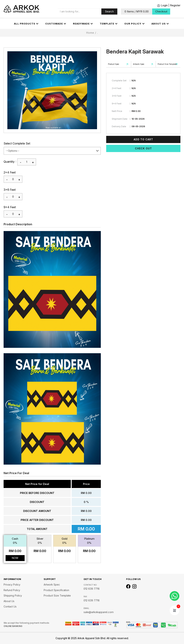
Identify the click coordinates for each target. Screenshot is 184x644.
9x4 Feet (10, 207)
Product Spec (114, 64)
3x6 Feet (10, 190)
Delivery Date (119, 126)
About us (160, 24)
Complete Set (119, 81)
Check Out (143, 148)
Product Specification (56, 590)
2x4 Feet (10, 172)
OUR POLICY (134, 24)
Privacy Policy (12, 585)
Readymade (83, 24)
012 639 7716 (92, 589)
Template (109, 24)
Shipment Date (120, 119)
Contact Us (10, 606)
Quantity (9, 162)
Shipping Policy (13, 596)
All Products (26, 24)
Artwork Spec (139, 64)
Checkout (161, 11)
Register (175, 5)
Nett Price (117, 111)
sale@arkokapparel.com (99, 612)
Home (90, 33)
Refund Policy (12, 590)
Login (162, 5)
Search (109, 11)
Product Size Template (167, 64)
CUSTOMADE (56, 24)
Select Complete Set (17, 143)
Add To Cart (143, 139)
